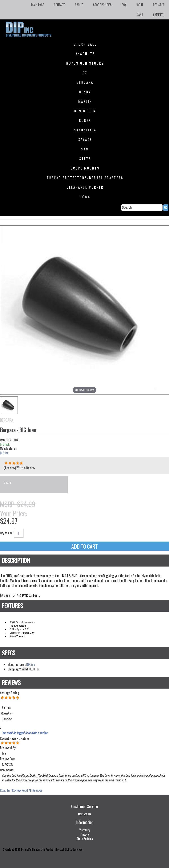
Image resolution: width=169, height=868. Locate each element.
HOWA (85, 197)
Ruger (85, 120)
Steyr (85, 159)
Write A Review (26, 468)
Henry (85, 92)
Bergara (85, 82)
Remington (85, 111)
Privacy (85, 834)
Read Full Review (10, 790)
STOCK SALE (85, 44)
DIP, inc (4, 453)
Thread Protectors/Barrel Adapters (85, 178)
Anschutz (85, 54)
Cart (140, 14)
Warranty (85, 830)
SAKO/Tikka (85, 130)
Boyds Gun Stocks (85, 63)
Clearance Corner (85, 187)
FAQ (124, 5)
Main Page (38, 5)
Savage (85, 139)
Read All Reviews (32, 790)
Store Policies (102, 5)
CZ (85, 73)
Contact (59, 5)
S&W (85, 149)
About (79, 5)
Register (159, 5)
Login (139, 5)
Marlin (85, 101)
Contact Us (85, 814)
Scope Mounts (85, 168)
